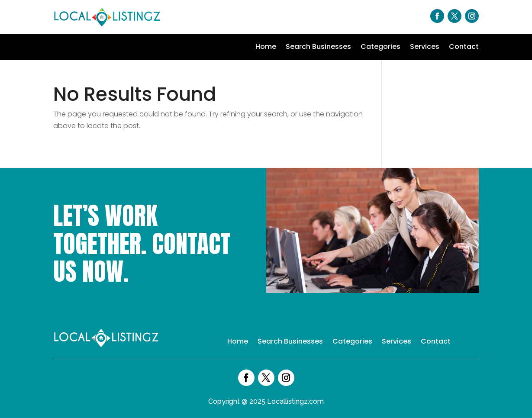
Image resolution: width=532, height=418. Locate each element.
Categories (380, 48)
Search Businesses (318, 48)
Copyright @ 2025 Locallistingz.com (266, 401)
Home (266, 48)
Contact (464, 48)
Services (425, 48)
